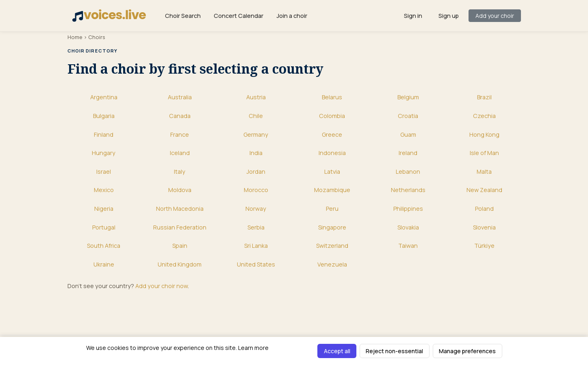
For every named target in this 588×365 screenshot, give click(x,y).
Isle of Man (484, 153)
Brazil (484, 97)
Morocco (256, 190)
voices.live (109, 15)
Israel (104, 172)
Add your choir (495, 16)
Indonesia (332, 153)
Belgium (408, 97)
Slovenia (484, 227)
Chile (256, 116)
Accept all (337, 351)
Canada (180, 116)
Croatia (408, 116)
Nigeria (104, 209)
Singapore (332, 227)
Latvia (332, 172)
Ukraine (104, 264)
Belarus (332, 97)
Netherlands (408, 190)
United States (256, 264)
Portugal (104, 227)
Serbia (256, 227)
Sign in (413, 16)
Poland (484, 209)
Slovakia (408, 227)
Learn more (253, 348)
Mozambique (332, 190)
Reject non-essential (394, 351)
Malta (484, 172)
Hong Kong (484, 134)
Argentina (104, 97)
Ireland (408, 153)
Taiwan (408, 246)
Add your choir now (162, 286)
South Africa (104, 246)
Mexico (104, 190)
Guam (408, 134)
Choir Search (183, 16)
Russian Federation (180, 227)
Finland (104, 134)
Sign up (449, 16)
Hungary (104, 153)
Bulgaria (104, 116)
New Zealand (484, 190)
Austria (256, 97)
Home (75, 37)
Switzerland (332, 246)
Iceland (180, 153)
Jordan (256, 172)
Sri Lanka (256, 246)
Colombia (332, 116)
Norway (256, 209)
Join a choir (292, 16)
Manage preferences (467, 351)
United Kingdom (180, 264)
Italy (180, 172)
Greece (332, 134)
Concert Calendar (239, 16)
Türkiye (484, 246)
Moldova (180, 190)
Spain (180, 246)
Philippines (408, 209)
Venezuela (332, 264)
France (180, 134)
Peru (332, 209)
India (256, 153)
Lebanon (408, 172)
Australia (180, 97)
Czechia (484, 116)
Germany (256, 134)
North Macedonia (180, 209)
